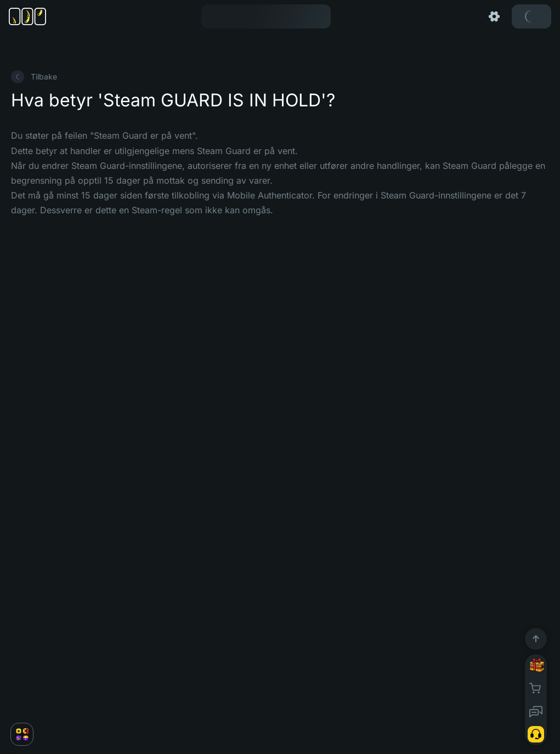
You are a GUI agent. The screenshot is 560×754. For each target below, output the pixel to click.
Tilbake (34, 77)
